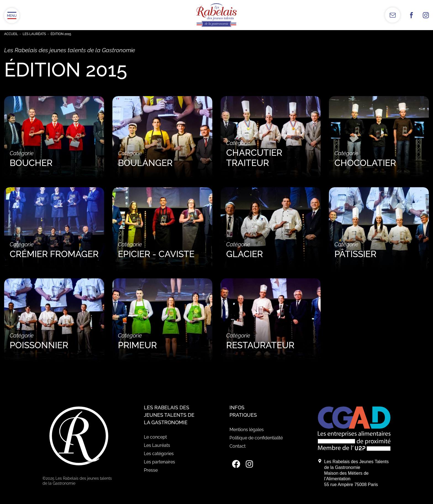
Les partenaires (159, 462)
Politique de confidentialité (256, 438)
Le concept (155, 437)
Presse (151, 470)
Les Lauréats (34, 34)
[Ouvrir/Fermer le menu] (12, 16)
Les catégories (159, 454)
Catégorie (54, 159)
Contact (237, 446)
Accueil (11, 34)
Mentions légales (247, 430)
